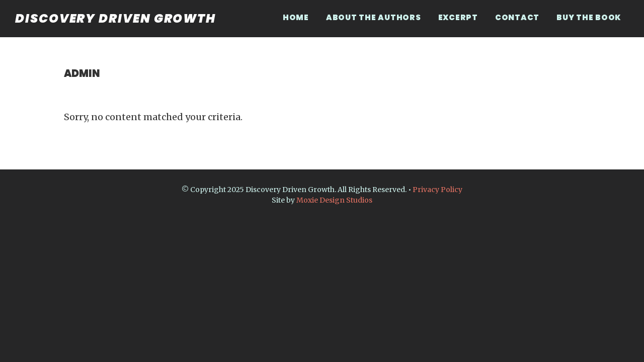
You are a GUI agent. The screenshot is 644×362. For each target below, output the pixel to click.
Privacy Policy (437, 190)
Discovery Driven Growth (115, 18)
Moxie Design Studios (334, 200)
